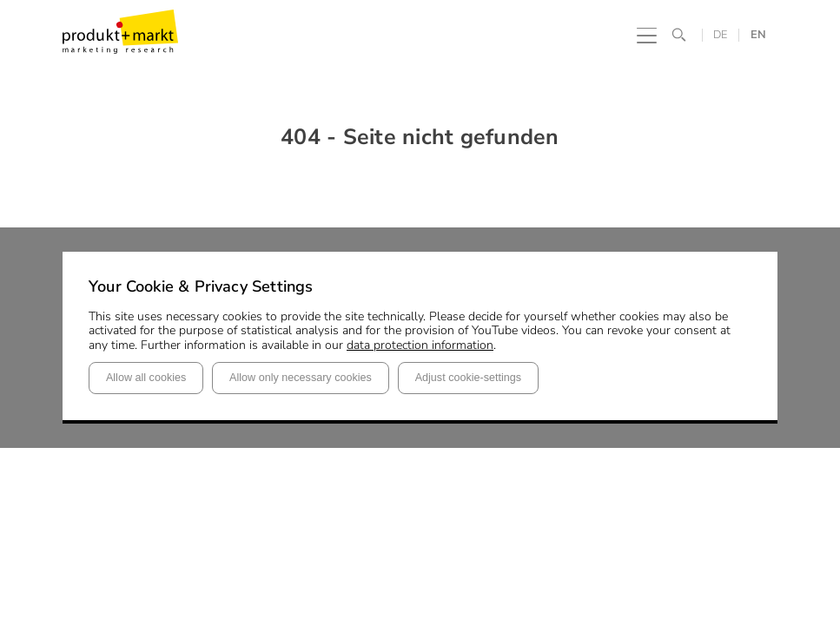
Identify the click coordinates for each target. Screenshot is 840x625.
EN (758, 35)
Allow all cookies (146, 378)
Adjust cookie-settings (469, 378)
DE (720, 35)
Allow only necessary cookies (301, 378)
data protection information (420, 345)
